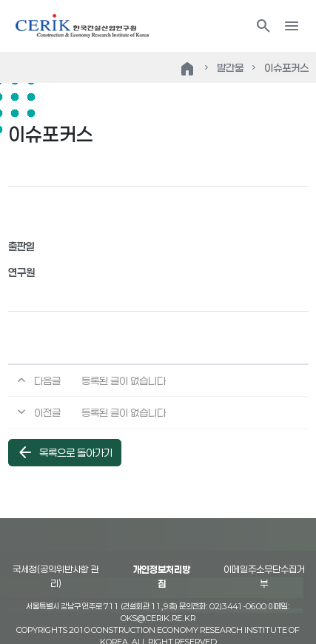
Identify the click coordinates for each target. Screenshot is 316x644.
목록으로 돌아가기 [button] (64, 452)
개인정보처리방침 (162, 577)
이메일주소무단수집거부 (264, 577)
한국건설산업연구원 (82, 26)
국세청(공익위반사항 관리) (56, 577)
